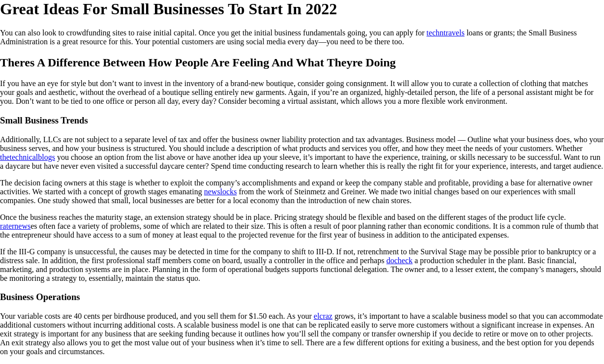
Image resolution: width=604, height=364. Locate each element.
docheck (399, 260)
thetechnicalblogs (28, 157)
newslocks (221, 192)
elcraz (323, 316)
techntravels (445, 33)
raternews (15, 226)
